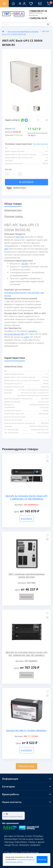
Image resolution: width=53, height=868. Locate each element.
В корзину (26, 182)
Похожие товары (14, 216)
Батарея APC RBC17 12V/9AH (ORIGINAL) (27, 730)
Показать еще (27, 766)
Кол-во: (8, 169)
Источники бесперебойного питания (23, 31)
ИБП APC (20, 237)
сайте (26, 337)
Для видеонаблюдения (15, 293)
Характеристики (13, 210)
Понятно (42, 859)
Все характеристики (40, 144)
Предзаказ (26, 597)
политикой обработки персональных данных (20, 861)
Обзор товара (13, 204)
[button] (22, 4)
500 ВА (25, 264)
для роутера (33, 293)
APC (14, 128)
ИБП (6, 249)
